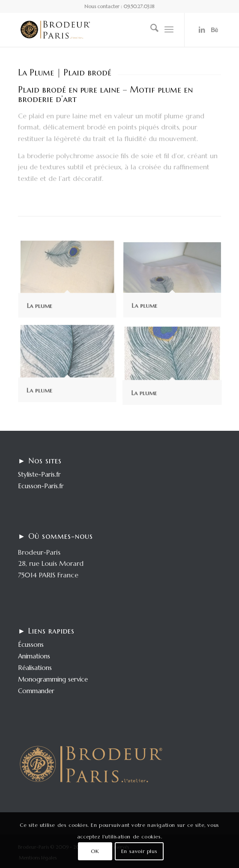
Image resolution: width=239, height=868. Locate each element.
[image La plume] (70, 283)
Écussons (31, 644)
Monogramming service (53, 679)
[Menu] (169, 30)
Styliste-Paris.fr (39, 474)
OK (95, 851)
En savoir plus (139, 851)
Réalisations (35, 668)
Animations (34, 656)
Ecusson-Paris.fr (41, 486)
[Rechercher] (150, 30)
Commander (36, 691)
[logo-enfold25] (99, 30)
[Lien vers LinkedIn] (202, 30)
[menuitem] (150, 30)
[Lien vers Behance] (215, 30)
